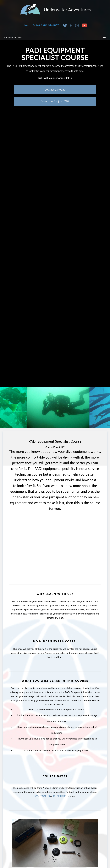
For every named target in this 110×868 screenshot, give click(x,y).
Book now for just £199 (55, 101)
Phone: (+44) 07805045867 (41, 25)
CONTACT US (42, 796)
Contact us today (55, 90)
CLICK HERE (60, 796)
